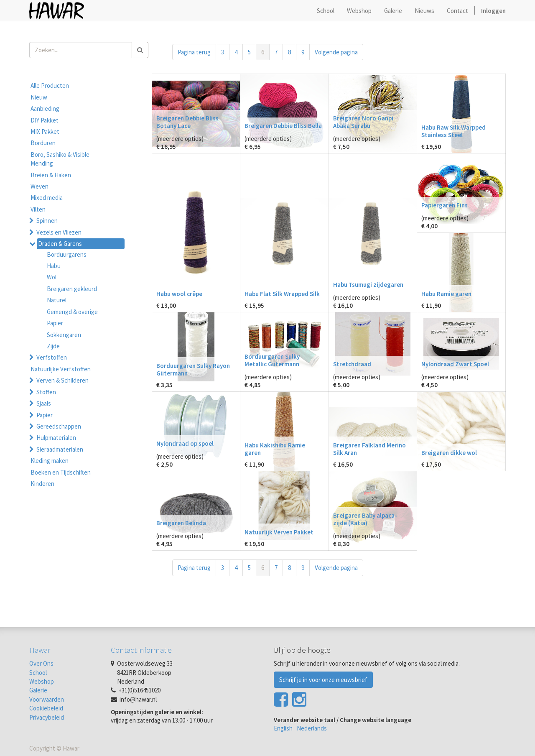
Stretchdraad (352, 364)
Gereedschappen (59, 426)
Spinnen (47, 221)
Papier (55, 323)
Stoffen (46, 392)
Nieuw (39, 97)
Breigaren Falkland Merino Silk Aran (369, 449)
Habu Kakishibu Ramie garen (275, 449)
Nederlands (312, 728)
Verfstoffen (52, 357)
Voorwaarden (47, 699)
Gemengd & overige (72, 312)
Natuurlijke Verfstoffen (61, 369)
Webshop (42, 681)
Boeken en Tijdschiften (61, 472)
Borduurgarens (67, 254)
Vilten (38, 209)
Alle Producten (50, 86)
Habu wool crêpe (179, 294)
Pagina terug (194, 52)
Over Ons (41, 663)
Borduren (43, 143)
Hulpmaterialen (56, 438)
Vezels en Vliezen (59, 232)
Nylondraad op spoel (185, 443)
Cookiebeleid (46, 708)
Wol (52, 277)
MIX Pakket (45, 132)
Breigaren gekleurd (72, 289)
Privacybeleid (47, 717)
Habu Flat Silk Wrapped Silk (282, 294)
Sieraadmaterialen (60, 449)
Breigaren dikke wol (449, 453)
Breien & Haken (51, 175)
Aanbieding (45, 109)
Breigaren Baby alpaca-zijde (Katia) (365, 519)
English (283, 728)
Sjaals (44, 403)
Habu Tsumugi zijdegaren (368, 285)
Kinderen (42, 484)
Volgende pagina (336, 52)
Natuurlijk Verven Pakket (279, 532)
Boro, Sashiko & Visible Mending (60, 159)
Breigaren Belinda (181, 523)
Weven (39, 186)
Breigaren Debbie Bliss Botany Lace (187, 122)
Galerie (38, 690)
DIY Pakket (45, 120)
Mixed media (47, 198)
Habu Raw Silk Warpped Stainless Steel (453, 131)
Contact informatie (141, 650)
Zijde (53, 346)
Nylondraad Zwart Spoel (455, 364)
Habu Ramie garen (446, 294)
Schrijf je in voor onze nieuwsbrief (323, 680)
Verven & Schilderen (62, 380)
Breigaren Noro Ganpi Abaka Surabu (363, 122)
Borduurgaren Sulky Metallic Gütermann (272, 360)
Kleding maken (50, 461)
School (38, 673)
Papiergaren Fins (445, 205)
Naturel (57, 300)
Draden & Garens (60, 244)
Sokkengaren (64, 335)
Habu (54, 266)
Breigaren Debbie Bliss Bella (283, 126)
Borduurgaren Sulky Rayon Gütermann (193, 369)
